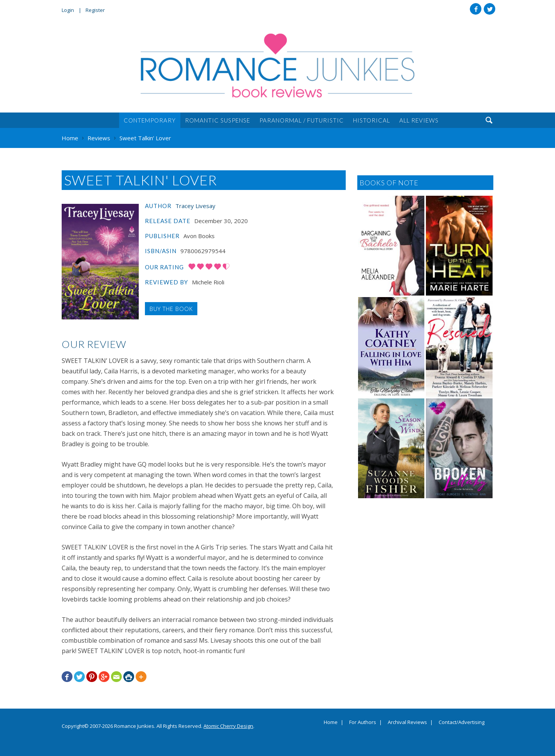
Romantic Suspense (218, 120)
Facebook (476, 9)
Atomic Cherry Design (228, 726)
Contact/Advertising (462, 722)
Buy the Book (171, 309)
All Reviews (419, 120)
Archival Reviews (407, 722)
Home (331, 722)
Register (95, 10)
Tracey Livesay (195, 206)
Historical (372, 120)
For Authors (363, 722)
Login (68, 10)
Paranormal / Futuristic (302, 120)
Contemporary (150, 120)
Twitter (489, 9)
